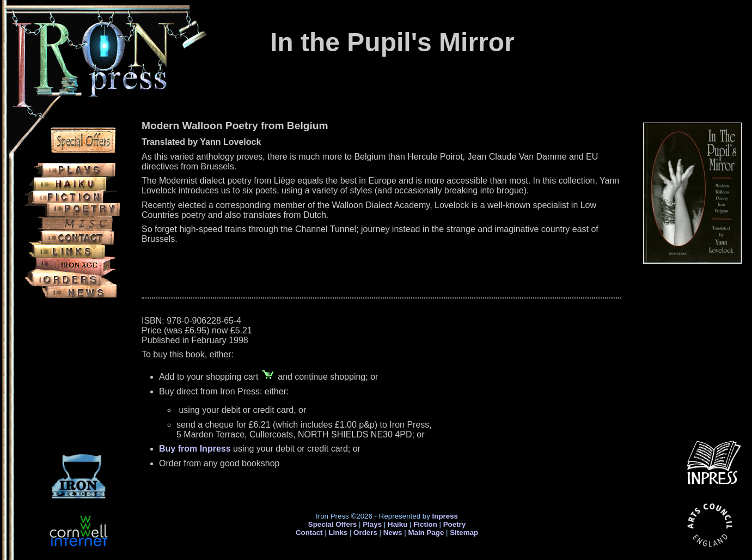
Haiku (398, 524)
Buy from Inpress (195, 449)
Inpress (445, 516)
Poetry (454, 524)
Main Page (427, 532)
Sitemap (464, 532)
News (393, 532)
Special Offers (333, 524)
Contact (309, 532)
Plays (372, 524)
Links (338, 532)
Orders (365, 532)
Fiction (425, 524)
